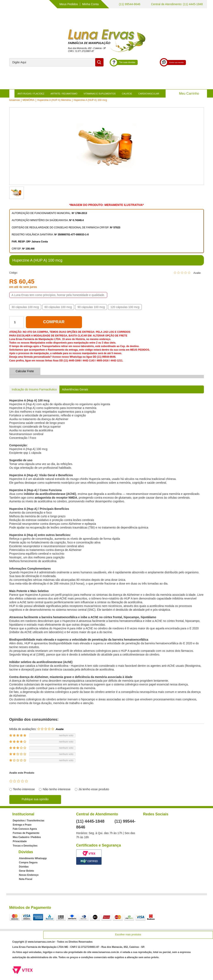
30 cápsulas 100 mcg (25, 307)
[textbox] (56, 62)
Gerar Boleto (27, 871)
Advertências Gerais (75, 389)
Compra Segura (28, 863)
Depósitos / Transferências (29, 821)
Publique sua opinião (35, 799)
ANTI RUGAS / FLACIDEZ (31, 94)
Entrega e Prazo (22, 825)
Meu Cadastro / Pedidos (27, 837)
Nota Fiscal (26, 879)
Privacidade (20, 841)
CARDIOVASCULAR (149, 94)
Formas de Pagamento (26, 833)
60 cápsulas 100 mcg (58, 307)
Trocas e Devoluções (25, 846)
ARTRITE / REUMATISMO (64, 94)
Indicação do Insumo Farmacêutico (34, 389)
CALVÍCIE (127, 94)
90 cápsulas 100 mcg (91, 307)
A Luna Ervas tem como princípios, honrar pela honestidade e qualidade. (58, 295)
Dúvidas (24, 867)
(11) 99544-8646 (129, 4)
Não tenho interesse (57, 789)
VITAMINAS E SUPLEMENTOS (100, 94)
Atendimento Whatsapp (33, 858)
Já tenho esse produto (94, 789)
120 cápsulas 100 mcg (125, 307)
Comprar (54, 322)
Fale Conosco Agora (25, 829)
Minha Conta (90, 4)
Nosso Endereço (29, 875)
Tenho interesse (24, 789)
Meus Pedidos (69, 4)
